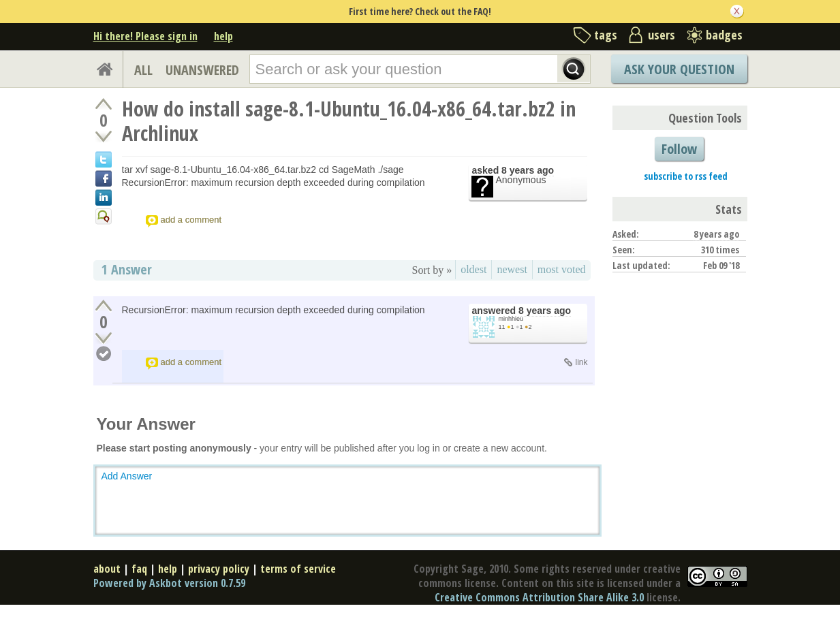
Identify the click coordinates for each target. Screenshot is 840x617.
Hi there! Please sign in (145, 36)
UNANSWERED (202, 70)
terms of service (298, 569)
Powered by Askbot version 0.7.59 (169, 583)
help (223, 36)
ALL (143, 70)
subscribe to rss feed (686, 176)
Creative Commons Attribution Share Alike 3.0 (539, 597)
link (581, 362)
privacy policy (219, 569)
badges (724, 35)
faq (139, 569)
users (662, 35)
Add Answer (127, 476)
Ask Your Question (679, 69)
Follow (679, 149)
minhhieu (511, 319)
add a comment (191, 220)
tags (606, 35)
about (107, 569)
